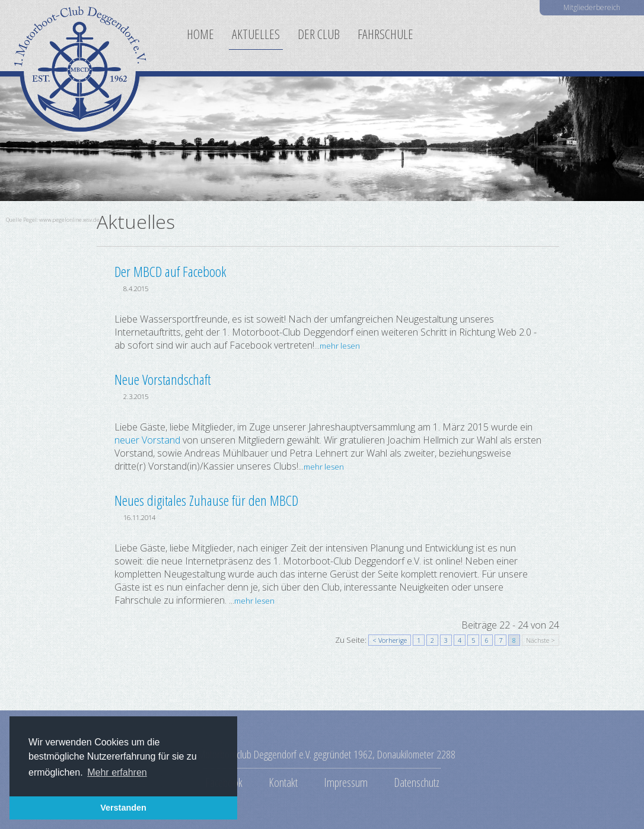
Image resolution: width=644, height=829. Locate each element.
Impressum (346, 782)
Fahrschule (385, 34)
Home (200, 34)
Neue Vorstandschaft (162, 379)
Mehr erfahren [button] (117, 772)
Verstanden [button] (123, 808)
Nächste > (541, 640)
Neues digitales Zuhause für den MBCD (206, 500)
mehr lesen (340, 346)
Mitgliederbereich (592, 7)
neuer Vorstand (147, 440)
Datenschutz (417, 782)
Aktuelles (256, 34)
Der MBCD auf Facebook (170, 271)
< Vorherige (390, 640)
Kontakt (283, 782)
